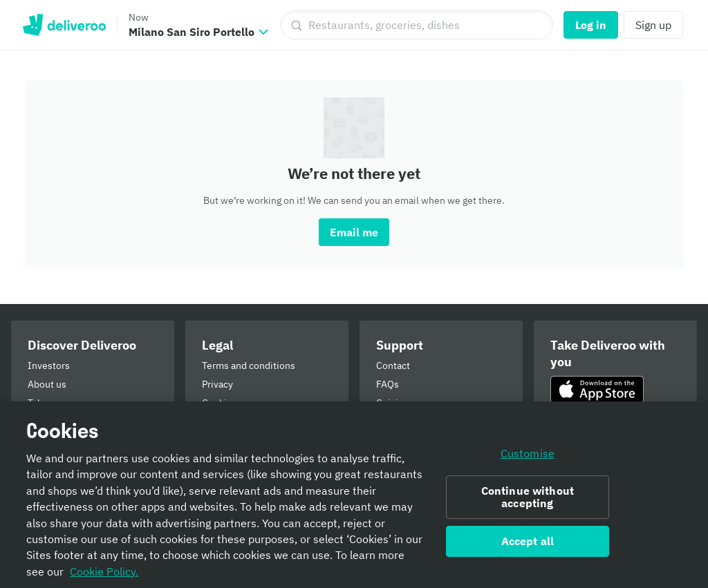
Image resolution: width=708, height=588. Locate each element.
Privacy (217, 384)
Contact (393, 366)
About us (47, 384)
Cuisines (395, 403)
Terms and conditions (249, 366)
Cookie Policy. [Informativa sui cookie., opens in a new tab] (104, 577)
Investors (49, 366)
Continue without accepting (528, 503)
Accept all (528, 547)
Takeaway (49, 403)
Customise (528, 459)
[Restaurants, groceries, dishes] (417, 25)
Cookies (220, 403)
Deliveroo (64, 25)
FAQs (388, 384)
